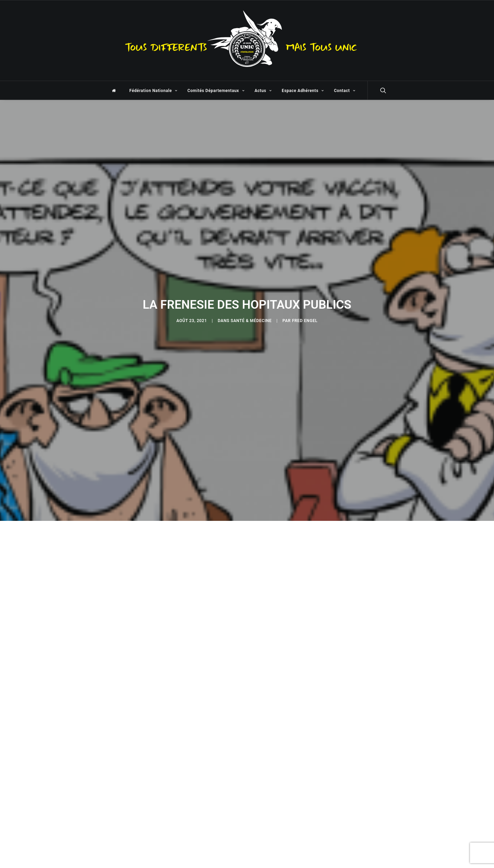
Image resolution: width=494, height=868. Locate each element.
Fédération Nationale (153, 91)
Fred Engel (305, 318)
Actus (263, 91)
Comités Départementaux (216, 91)
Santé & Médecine (251, 318)
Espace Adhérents (303, 91)
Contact (344, 91)
